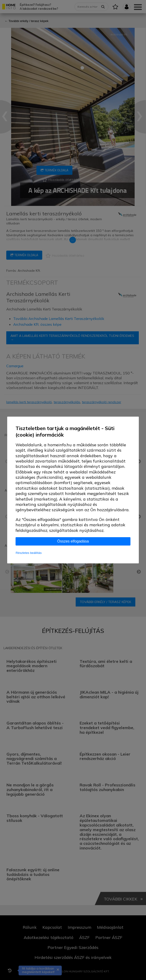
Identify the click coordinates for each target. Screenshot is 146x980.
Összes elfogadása (73, 541)
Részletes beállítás (29, 553)
